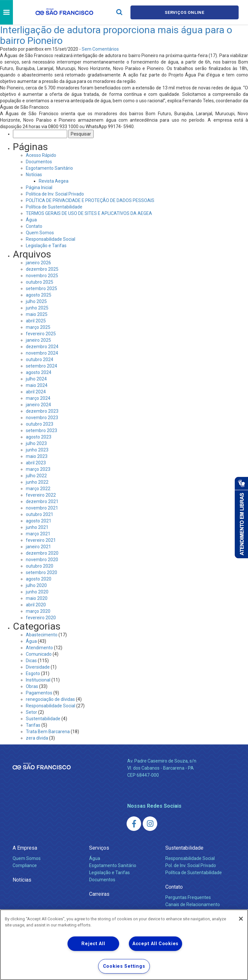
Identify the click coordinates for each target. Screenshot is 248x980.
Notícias (34, 175)
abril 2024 (36, 392)
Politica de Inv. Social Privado (55, 194)
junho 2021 (37, 527)
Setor (31, 712)
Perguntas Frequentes (188, 897)
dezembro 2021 (42, 501)
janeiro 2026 (38, 263)
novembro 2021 (42, 508)
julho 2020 (36, 585)
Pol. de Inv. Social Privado (191, 865)
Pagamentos (39, 693)
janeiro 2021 (38, 547)
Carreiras (99, 894)
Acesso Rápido (41, 155)
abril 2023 (36, 463)
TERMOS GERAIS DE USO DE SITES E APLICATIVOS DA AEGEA (89, 213)
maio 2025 (37, 314)
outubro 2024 (40, 359)
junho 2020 (37, 592)
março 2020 (38, 611)
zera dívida (37, 738)
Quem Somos (40, 233)
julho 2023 (36, 443)
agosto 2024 (39, 372)
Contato (34, 226)
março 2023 (38, 469)
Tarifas (33, 725)
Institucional (38, 680)
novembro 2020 (42, 560)
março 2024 (38, 398)
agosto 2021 (39, 521)
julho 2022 (36, 476)
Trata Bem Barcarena (48, 732)
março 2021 (38, 534)
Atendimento (39, 648)
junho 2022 (37, 482)
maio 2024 (37, 385)
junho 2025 (37, 308)
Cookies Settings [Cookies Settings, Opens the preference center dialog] (124, 966)
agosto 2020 (39, 579)
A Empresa (25, 848)
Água (31, 220)
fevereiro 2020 (41, 618)
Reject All (93, 944)
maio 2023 (37, 456)
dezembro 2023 (42, 411)
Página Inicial (39, 187)
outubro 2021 (40, 514)
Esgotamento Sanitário (49, 168)
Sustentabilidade (43, 719)
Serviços (99, 848)
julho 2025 (36, 301)
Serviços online (185, 12)
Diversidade (38, 667)
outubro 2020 (40, 566)
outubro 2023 (40, 424)
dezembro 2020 (42, 553)
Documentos (39, 162)
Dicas (31, 661)
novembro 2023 (42, 418)
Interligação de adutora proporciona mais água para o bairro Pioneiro (116, 35)
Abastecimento (42, 635)
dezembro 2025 (42, 269)
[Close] (241, 919)
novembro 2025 (42, 276)
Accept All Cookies (155, 944)
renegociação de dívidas (50, 699)
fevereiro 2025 (41, 334)
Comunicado (39, 654)
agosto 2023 (39, 437)
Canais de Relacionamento (193, 904)
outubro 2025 (40, 282)
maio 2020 (37, 598)
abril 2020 (36, 605)
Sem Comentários (100, 49)
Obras (32, 686)
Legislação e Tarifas (46, 246)
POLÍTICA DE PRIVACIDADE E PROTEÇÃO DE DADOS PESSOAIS (90, 200)
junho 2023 (37, 450)
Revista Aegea (54, 181)
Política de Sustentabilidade (54, 207)
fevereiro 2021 (41, 540)
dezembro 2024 (42, 347)
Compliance (25, 865)
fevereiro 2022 (41, 495)
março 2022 (38, 489)
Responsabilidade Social (51, 239)
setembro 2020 (41, 572)
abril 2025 (36, 321)
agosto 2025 (39, 295)
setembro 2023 (41, 430)
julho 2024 (36, 379)
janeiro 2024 (38, 405)
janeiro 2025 (38, 340)
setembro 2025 (41, 288)
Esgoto (33, 673)
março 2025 (38, 327)
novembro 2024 (42, 353)
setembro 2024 (41, 366)
